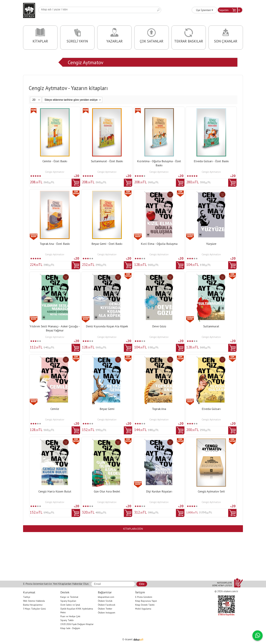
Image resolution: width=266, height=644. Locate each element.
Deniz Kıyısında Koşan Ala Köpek (107, 326)
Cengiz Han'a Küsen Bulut (55, 491)
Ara (158, 10)
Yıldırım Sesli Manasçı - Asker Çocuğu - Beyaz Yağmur (55, 328)
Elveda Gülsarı (211, 409)
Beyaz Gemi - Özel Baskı (107, 244)
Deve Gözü (159, 326)
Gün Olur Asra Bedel (107, 491)
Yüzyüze (211, 244)
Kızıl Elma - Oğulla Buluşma (159, 244)
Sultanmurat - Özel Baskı (107, 161)
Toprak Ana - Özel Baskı (55, 244)
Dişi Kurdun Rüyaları (159, 491)
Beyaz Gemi (107, 409)
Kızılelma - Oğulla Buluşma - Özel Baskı (159, 163)
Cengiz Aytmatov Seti (211, 491)
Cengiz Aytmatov (85, 62)
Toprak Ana (159, 409)
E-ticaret (128, 639)
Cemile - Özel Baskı (55, 161)
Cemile (55, 409)
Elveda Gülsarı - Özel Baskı (211, 161)
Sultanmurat (211, 326)
